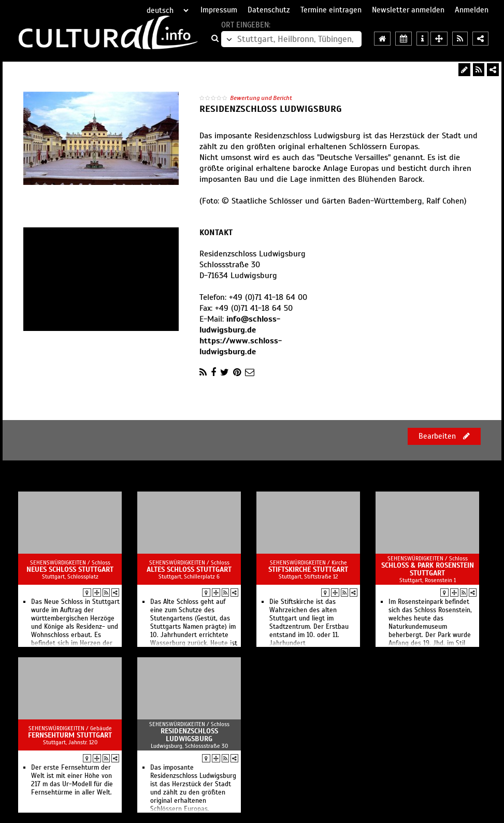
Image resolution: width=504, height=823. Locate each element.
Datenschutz (269, 10)
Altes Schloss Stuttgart (189, 569)
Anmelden (472, 10)
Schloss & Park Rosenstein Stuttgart (428, 569)
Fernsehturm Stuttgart (70, 735)
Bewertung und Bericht (261, 98)
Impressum (219, 10)
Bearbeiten (444, 436)
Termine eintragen (331, 10)
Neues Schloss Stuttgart (70, 569)
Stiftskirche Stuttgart (308, 569)
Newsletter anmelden (408, 10)
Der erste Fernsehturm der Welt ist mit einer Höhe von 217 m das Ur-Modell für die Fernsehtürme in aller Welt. (72, 780)
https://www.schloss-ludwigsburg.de (241, 346)
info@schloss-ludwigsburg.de (240, 324)
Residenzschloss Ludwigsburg (189, 735)
